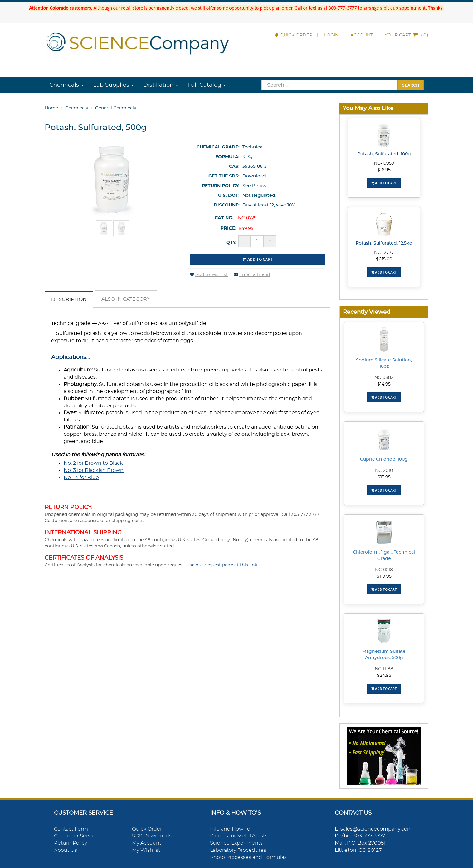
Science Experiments (236, 843)
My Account (147, 843)
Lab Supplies (111, 85)
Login (331, 35)
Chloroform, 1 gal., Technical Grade (384, 555)
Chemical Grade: (218, 147)
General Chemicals (116, 108)
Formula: (227, 157)
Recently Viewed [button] (367, 312)
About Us (66, 850)
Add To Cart (384, 183)
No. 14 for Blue (81, 478)
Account (362, 35)
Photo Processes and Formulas (248, 857)
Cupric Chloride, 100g (384, 459)
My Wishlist (146, 850)
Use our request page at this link (222, 565)
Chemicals (64, 85)
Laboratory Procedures (238, 850)
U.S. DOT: (229, 196)
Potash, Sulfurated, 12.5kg (384, 243)
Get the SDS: (224, 176)
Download (254, 176)
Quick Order (293, 35)
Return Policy (71, 843)
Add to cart (258, 259)
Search (411, 85)
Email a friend (252, 275)
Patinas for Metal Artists (239, 836)
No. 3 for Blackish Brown (94, 470)
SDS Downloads (152, 836)
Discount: (227, 205)
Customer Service (76, 836)
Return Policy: (221, 186)
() (407, 35)
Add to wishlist (209, 275)
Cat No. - (226, 218)
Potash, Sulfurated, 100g (384, 154)
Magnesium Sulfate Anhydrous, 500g (384, 655)
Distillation (158, 85)
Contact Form (71, 829)
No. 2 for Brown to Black (93, 463)
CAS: (234, 167)
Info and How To (230, 829)
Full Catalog (204, 85)
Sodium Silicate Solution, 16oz (384, 363)
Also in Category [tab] (126, 299)
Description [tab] (69, 299)
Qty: (231, 243)
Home (51, 108)
